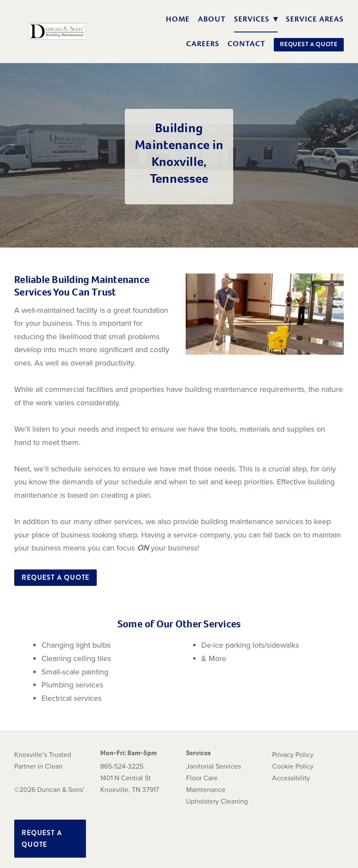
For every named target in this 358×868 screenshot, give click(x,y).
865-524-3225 (122, 766)
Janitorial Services (214, 766)
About (212, 19)
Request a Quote (309, 44)
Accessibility (291, 778)
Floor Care (202, 778)
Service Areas (315, 19)
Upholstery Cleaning (217, 801)
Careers (203, 44)
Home (178, 19)
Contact (247, 44)
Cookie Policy (293, 766)
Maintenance (206, 789)
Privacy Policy (293, 754)
